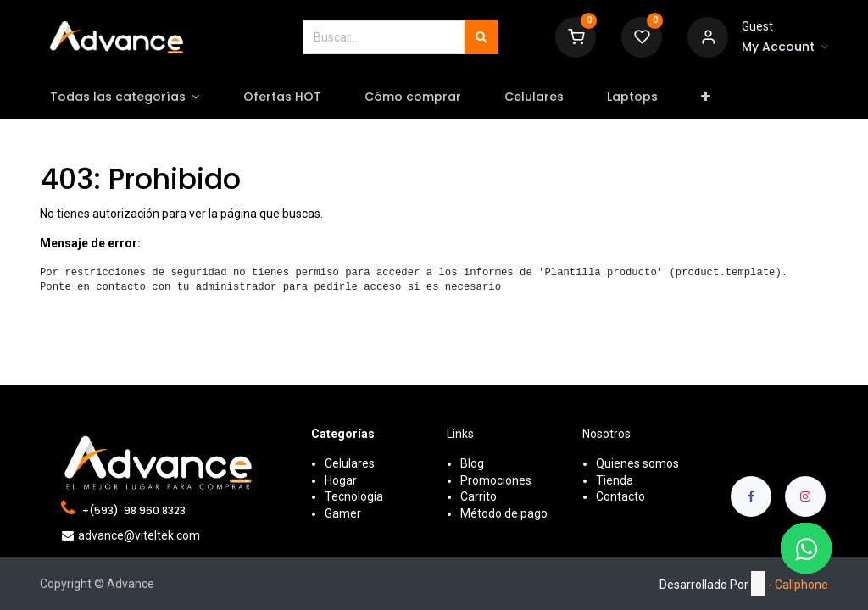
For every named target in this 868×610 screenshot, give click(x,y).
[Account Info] (785, 47)
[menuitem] (294, 97)
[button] (718, 97)
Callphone (801, 585)
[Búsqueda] (481, 37)
